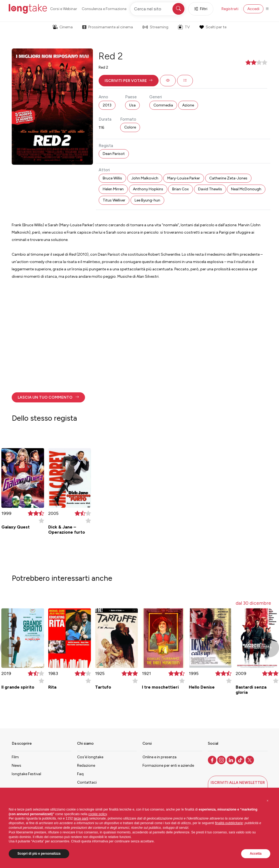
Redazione (86, 765)
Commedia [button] (163, 105)
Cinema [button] (63, 27)
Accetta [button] (256, 854)
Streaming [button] (155, 27)
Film (15, 757)
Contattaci (87, 782)
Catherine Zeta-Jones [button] (228, 178)
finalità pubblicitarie (229, 823)
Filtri (201, 9)
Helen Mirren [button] (113, 189)
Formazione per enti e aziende (168, 765)
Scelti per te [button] (213, 27)
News (16, 765)
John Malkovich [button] (145, 178)
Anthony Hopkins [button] (148, 189)
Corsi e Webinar (64, 9)
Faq (80, 774)
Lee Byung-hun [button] (147, 200)
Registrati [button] (230, 9)
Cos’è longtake (90, 757)
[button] (129, 81)
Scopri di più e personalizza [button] (39, 854)
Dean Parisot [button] (114, 154)
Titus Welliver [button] (114, 200)
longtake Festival (26, 774)
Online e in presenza (160, 757)
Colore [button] (130, 127)
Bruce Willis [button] (112, 178)
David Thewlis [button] (210, 189)
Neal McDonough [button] (246, 189)
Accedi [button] (253, 9)
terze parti (81, 818)
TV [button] (184, 27)
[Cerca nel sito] (158, 9)
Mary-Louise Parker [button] (184, 178)
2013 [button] (107, 105)
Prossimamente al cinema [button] (108, 27)
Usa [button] (132, 105)
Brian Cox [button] (181, 189)
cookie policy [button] (98, 814)
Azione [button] (188, 105)
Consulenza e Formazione (104, 9)
